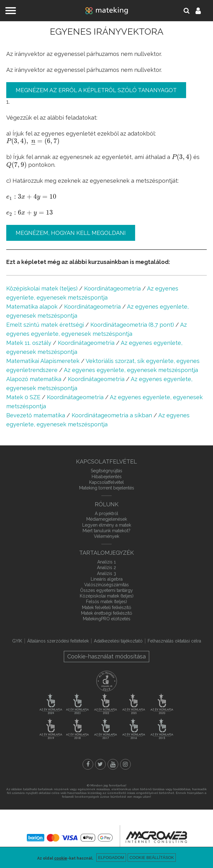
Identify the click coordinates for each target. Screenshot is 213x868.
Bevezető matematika (36, 415)
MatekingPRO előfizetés (107, 619)
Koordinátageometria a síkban (112, 415)
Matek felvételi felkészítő (106, 608)
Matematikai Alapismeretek (43, 361)
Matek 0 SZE (23, 397)
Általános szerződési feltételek (58, 641)
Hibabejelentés (107, 477)
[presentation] (33, 141)
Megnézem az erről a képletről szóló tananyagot (96, 90)
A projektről (106, 513)
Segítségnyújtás (106, 471)
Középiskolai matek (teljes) (42, 288)
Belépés (202, 11)
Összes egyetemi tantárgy (106, 590)
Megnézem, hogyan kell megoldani (71, 233)
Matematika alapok (32, 307)
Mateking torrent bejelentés (107, 488)
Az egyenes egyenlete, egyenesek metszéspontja (131, 370)
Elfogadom (111, 858)
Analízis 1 (106, 562)
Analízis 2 (106, 568)
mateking (107, 11)
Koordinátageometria (112, 288)
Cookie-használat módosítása (106, 656)
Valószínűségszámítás (106, 585)
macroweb (156, 837)
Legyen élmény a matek (107, 525)
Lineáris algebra (107, 579)
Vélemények (106, 536)
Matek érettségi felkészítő (106, 613)
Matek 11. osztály (29, 343)
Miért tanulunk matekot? (106, 531)
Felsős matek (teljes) (106, 602)
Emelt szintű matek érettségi (45, 325)
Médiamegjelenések (107, 519)
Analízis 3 (106, 573)
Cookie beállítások (152, 858)
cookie (61, 858)
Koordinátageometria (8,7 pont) (132, 325)
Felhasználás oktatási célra (174, 641)
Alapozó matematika (34, 379)
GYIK (17, 641)
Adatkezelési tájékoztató (118, 641)
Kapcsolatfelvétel (106, 482)
